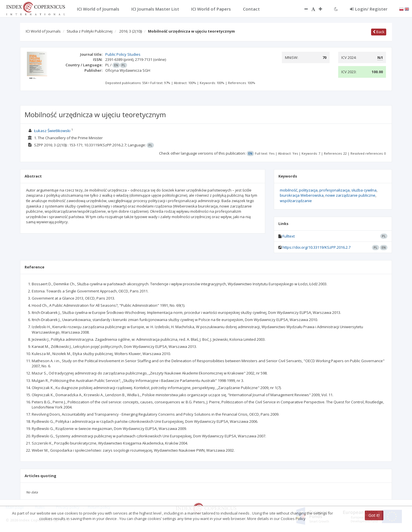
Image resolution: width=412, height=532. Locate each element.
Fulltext (289, 236)
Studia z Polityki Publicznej (90, 31)
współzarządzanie (296, 201)
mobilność (289, 190)
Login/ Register (369, 9)
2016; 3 (131, 31)
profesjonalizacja (334, 190)
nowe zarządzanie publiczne (350, 195)
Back (379, 32)
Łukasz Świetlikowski (52, 131)
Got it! (374, 515)
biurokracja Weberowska (302, 195)
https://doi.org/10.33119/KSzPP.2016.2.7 (316, 247)
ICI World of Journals (43, 31)
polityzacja (308, 190)
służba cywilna (364, 190)
